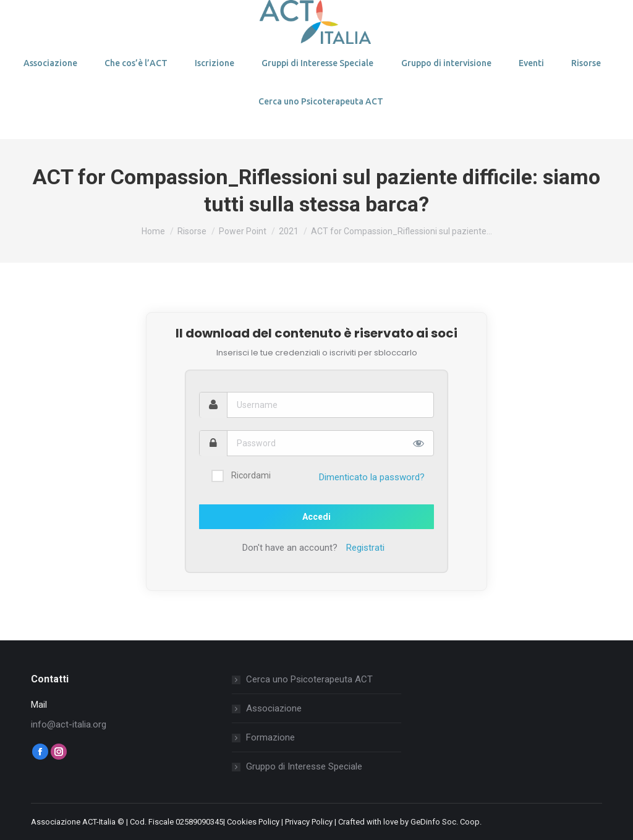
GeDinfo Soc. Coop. (446, 822)
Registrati (365, 548)
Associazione (274, 708)
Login (60, 14)
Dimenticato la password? (372, 477)
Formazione (270, 737)
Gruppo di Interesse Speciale (304, 766)
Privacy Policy (309, 822)
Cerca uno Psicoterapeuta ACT (309, 679)
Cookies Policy (253, 822)
